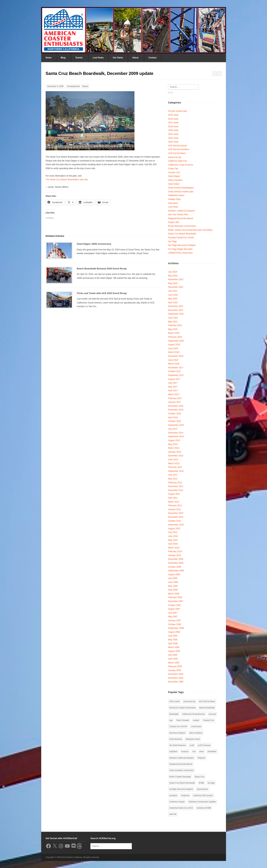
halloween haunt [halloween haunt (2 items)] (193, 739)
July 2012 (173, 475)
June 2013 (173, 460)
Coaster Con (174, 172)
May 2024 (173, 276)
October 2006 (175, 624)
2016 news (173, 119)
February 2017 (175, 398)
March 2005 (174, 663)
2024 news (173, 142)
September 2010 (176, 525)
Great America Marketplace (181, 188)
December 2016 (176, 406)
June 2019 (173, 348)
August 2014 (174, 440)
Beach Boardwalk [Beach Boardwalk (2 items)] (207, 708)
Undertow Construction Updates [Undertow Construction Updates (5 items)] (202, 802)
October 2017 (175, 371)
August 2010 (174, 529)
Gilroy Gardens (175, 180)
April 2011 (173, 498)
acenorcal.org (175, 157)
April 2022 (173, 303)
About (135, 58)
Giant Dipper (174, 176)
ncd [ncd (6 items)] (194, 751)
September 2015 (176, 425)
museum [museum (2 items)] (185, 751)
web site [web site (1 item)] (173, 814)
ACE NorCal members (179, 149)
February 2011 (175, 506)
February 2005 (175, 666)
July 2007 (173, 613)
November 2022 (176, 287)
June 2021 (173, 318)
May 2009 (173, 586)
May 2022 (173, 299)
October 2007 (175, 605)
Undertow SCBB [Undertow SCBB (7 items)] (204, 808)
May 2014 (173, 444)
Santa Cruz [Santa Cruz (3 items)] (199, 777)
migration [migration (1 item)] (173, 751)
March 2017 (174, 394)
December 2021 (176, 306)
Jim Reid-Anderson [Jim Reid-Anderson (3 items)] (178, 745)
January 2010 (175, 555)
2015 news (173, 115)
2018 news (173, 127)
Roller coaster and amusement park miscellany (190, 230)
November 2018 (176, 356)
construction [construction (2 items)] (196, 726)
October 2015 (175, 421)
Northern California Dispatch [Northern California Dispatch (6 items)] (182, 758)
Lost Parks (98, 58)
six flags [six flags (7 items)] (211, 783)
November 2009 (176, 563)
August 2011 (174, 494)
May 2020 (173, 329)
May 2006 (173, 640)
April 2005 (173, 659)
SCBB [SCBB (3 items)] (201, 783)
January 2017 (175, 402)
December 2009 (176, 559)
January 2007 (175, 620)
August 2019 (174, 345)
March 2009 (174, 594)
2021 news (173, 134)
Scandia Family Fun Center (181, 238)
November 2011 (176, 490)
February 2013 (175, 467)
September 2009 (176, 571)
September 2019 (176, 341)
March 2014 (174, 448)
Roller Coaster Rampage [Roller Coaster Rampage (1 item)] (180, 777)
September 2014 (176, 436)
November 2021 (176, 310)
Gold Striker (174, 184)
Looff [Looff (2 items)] (192, 745)
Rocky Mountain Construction (182, 226)
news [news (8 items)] (201, 751)
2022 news (173, 138)
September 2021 (176, 314)
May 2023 (173, 283)
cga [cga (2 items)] (171, 720)
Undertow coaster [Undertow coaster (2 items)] (177, 802)
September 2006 (176, 628)
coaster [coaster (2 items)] (196, 720)
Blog (63, 58)
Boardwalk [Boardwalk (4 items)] (174, 714)
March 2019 (174, 352)
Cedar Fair (173, 169)
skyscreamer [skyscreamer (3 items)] (202, 789)
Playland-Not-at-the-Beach (181, 218)
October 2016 (175, 414)
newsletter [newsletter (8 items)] (212, 751)
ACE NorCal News (177, 153)
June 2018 (173, 360)
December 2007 (176, 601)
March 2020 (174, 333)
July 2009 (173, 578)
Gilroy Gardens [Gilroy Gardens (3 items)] (196, 733)
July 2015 (173, 429)
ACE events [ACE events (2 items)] (174, 701)
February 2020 (175, 337)
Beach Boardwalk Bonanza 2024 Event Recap (102, 269)
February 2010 (175, 551)
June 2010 (173, 536)
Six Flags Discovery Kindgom (182, 245)
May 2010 (173, 540)
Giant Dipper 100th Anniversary (94, 244)
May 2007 (173, 617)
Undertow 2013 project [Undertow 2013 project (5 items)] (203, 795)
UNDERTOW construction (180, 253)
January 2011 (175, 509)
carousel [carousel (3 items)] (212, 714)
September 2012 (176, 471)
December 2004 (176, 674)
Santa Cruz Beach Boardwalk (182, 234)
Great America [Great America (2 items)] (176, 739)
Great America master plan (181, 192)
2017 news (173, 123)
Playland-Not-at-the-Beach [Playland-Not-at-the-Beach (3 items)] (181, 764)
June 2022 (173, 295)
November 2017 (176, 368)
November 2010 (176, 517)
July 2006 (173, 636)
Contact (153, 58)
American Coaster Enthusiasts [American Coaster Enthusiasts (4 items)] (182, 708)
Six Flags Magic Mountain (180, 249)
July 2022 (173, 291)
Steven (85, 86)
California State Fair (177, 161)
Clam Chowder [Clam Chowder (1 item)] (183, 720)
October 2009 (175, 567)
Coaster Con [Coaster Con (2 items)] (209, 720)
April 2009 (173, 590)
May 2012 (173, 479)
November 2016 (176, 410)
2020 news (173, 130)
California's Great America (180, 165)
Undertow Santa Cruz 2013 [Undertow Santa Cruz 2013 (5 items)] (181, 808)
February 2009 (175, 597)
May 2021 (173, 322)
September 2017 (176, 375)
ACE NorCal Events (177, 146)
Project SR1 (174, 222)
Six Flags (172, 241)
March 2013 (174, 463)
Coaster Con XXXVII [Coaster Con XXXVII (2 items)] (178, 726)
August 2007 (174, 609)
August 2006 (174, 632)
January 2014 (175, 452)
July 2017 (173, 383)
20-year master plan (178, 111)
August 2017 (174, 379)
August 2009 (174, 575)
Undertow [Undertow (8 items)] (185, 795)
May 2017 (173, 387)
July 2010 (173, 532)
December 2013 (176, 456)
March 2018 (174, 364)
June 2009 (173, 582)
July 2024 (173, 272)
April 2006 (173, 644)
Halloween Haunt (176, 195)
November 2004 (176, 678)
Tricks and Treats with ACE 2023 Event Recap (102, 293)
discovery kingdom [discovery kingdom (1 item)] (177, 733)
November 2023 (176, 279)
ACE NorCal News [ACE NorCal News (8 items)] (207, 701)
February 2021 (175, 325)
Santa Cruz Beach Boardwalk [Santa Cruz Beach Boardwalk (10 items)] (182, 783)
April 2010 (173, 544)
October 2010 (175, 521)
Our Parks (118, 58)
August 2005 (174, 651)
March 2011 (174, 502)
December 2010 (176, 513)
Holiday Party (174, 199)
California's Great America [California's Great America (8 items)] (194, 714)
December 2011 (176, 486)
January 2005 (175, 670)
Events (79, 58)
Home (49, 58)
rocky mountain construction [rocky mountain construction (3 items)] (181, 770)
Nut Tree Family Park (178, 215)
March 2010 (174, 548)
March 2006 (174, 647)
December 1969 (176, 682)
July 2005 (173, 655)
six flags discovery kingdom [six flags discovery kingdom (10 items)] (181, 789)
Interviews (173, 203)
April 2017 (173, 391)
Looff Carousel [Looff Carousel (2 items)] (204, 745)
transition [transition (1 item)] (173, 795)
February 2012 (175, 483)
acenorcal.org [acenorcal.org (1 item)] (189, 701)
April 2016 (173, 417)
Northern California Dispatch (181, 211)
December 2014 (176, 433)
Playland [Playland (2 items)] (201, 758)
